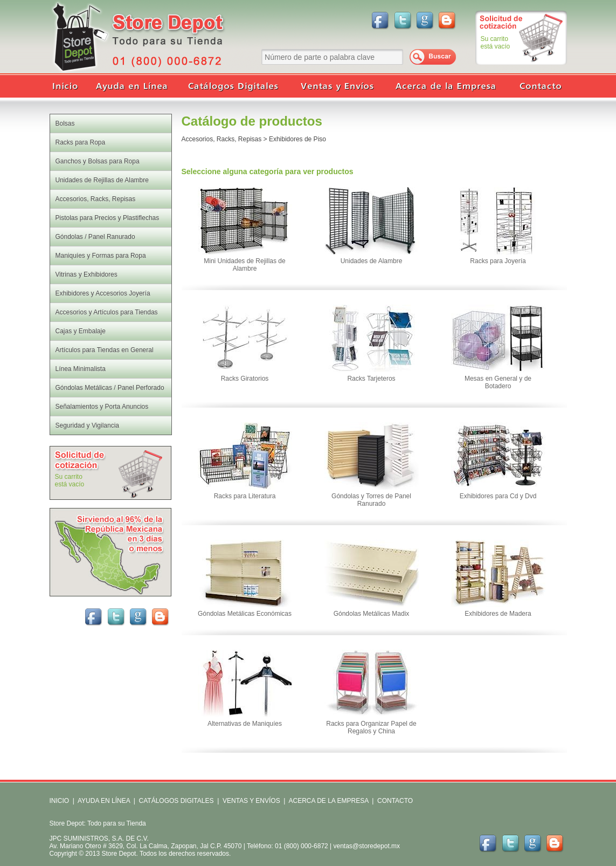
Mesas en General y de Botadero (498, 382)
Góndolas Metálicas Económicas (245, 614)
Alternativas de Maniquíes (245, 724)
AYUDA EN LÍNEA (104, 801)
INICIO (60, 801)
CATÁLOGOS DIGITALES (177, 801)
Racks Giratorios (245, 379)
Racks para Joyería (498, 261)
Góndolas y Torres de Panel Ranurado (371, 500)
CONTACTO (395, 801)
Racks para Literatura (245, 496)
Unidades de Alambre (372, 261)
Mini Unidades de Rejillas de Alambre (244, 265)
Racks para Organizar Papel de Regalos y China (371, 727)
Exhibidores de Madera (498, 614)
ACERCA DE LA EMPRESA (328, 801)
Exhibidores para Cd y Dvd (498, 496)
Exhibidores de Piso (297, 139)
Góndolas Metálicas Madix (372, 614)
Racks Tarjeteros (371, 379)
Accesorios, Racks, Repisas (222, 139)
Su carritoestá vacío (496, 43)
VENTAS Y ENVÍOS (251, 801)
